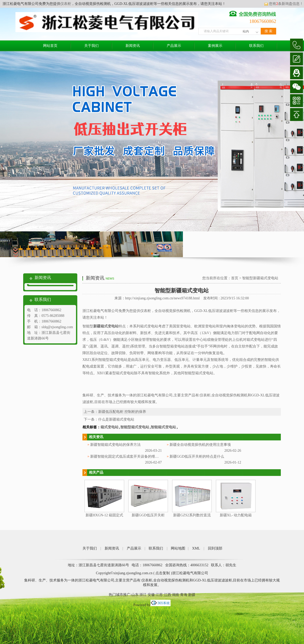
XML (196, 548)
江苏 (159, 595)
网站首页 (50, 46)
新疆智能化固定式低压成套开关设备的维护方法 (128, 456)
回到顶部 (215, 548)
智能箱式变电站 (163, 427)
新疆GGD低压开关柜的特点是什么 (197, 456)
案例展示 (215, 46)
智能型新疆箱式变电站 (260, 278)
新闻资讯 (133, 46)
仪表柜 (66, 4)
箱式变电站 (109, 427)
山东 (135, 595)
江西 (167, 595)
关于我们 (91, 46)
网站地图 (178, 548)
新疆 (192, 595)
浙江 (143, 595)
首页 (235, 278)
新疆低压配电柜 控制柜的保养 (122, 412)
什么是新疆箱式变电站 (116, 419)
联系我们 (256, 46)
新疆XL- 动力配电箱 (236, 515)
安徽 (151, 595)
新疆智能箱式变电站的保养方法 (115, 445)
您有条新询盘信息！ (284, 4)
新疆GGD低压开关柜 (148, 515)
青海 (184, 595)
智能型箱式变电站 (135, 427)
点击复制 (163, 573)
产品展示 (174, 46)
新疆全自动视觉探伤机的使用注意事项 (200, 445)
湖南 (175, 595)
